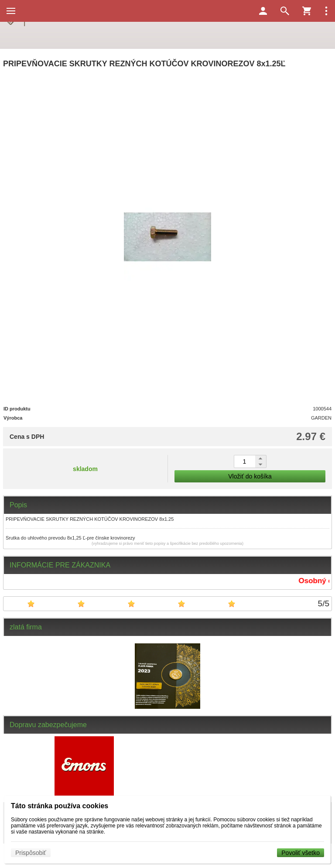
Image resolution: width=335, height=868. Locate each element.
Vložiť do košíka (250, 476)
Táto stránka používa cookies (60, 806)
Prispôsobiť (31, 853)
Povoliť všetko (301, 853)
